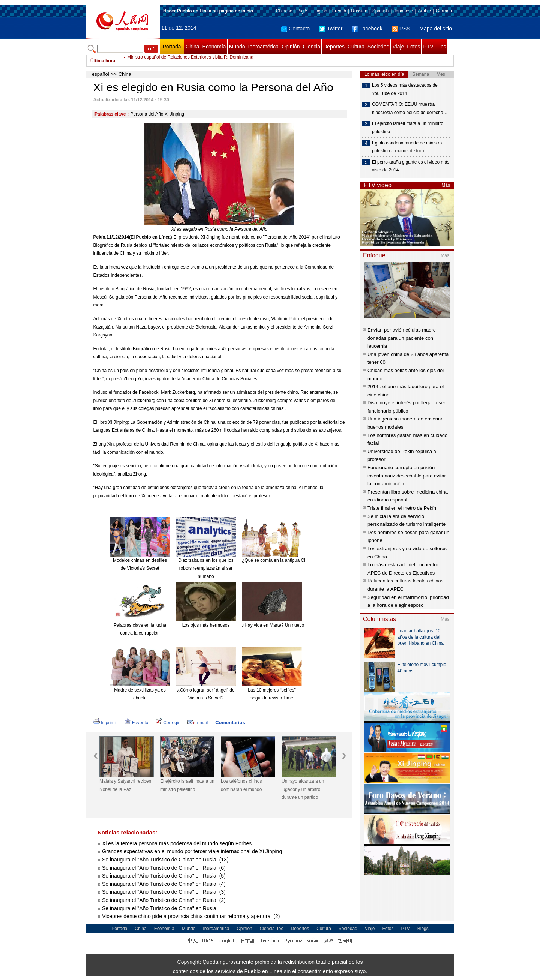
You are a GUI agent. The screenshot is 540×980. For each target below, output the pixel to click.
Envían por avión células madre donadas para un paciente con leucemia (402, 338)
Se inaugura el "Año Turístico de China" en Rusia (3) (164, 892)
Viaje (398, 47)
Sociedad (378, 47)
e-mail (198, 723)
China (193, 47)
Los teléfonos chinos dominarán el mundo (241, 785)
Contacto (295, 29)
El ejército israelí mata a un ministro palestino (187, 785)
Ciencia (311, 47)
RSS (401, 29)
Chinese (284, 11)
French (339, 11)
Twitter (331, 29)
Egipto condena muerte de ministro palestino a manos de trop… (407, 147)
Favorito (136, 723)
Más (446, 185)
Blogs (423, 929)
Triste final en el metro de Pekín (402, 508)
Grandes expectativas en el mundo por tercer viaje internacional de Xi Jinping (192, 851)
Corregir (167, 723)
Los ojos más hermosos (206, 625)
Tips (441, 47)
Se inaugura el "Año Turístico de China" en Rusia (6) (164, 868)
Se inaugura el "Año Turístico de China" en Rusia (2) (164, 900)
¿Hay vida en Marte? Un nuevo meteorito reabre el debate (300, 625)
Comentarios (230, 723)
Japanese (403, 11)
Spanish (380, 11)
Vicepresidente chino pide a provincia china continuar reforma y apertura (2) (191, 916)
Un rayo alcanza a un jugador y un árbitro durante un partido (303, 789)
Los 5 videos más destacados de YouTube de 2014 (405, 89)
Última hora (103, 61)
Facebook (367, 29)
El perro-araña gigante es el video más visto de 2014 (411, 166)
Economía (214, 47)
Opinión (291, 47)
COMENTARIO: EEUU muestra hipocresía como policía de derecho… (410, 108)
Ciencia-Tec (272, 929)
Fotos (413, 47)
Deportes (334, 47)
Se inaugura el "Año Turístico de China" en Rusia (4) (164, 884)
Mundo (237, 47)
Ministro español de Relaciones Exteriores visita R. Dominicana (190, 61)
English (320, 11)
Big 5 (302, 11)
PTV (428, 47)
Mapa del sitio (436, 29)
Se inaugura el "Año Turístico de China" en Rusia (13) (165, 860)
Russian (359, 11)
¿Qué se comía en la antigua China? (278, 560)
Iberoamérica (263, 47)
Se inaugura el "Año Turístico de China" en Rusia (160, 908)
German (444, 11)
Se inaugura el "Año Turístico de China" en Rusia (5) (164, 876)
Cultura (356, 47)
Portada (172, 47)
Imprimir (105, 723)
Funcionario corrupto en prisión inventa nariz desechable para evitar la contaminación (407, 476)
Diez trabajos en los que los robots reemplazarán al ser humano (206, 568)
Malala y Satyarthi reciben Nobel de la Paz (125, 785)
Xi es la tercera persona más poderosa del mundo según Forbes (177, 843)
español (100, 74)
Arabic (424, 11)
